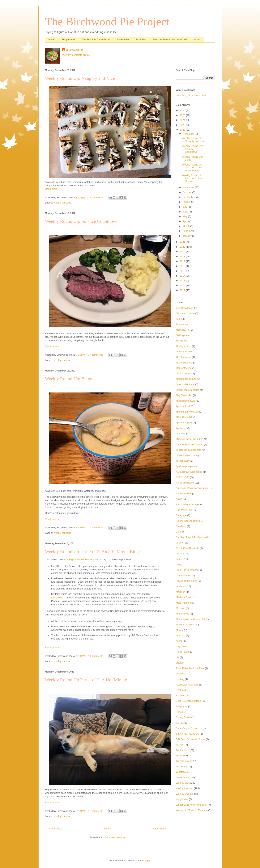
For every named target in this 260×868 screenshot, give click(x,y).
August (187, 202)
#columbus (182, 324)
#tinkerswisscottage (187, 455)
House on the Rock (187, 581)
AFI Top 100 (183, 477)
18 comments (96, 656)
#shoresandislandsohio (189, 450)
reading (180, 679)
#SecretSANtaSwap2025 (190, 444)
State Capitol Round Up (189, 728)
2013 (183, 281)
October (187, 192)
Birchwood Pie (75, 50)
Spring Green (183, 717)
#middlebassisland (186, 379)
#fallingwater (183, 335)
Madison (181, 592)
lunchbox (181, 586)
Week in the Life (185, 777)
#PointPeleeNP (184, 417)
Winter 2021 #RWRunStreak (192, 805)
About (197, 40)
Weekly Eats (183, 783)
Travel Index (123, 40)
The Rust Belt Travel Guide (96, 40)
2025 (183, 115)
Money (180, 630)
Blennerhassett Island (188, 521)
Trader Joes (183, 750)
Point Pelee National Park (190, 668)
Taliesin (180, 745)
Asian (179, 499)
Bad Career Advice (186, 504)
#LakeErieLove (184, 363)
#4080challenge (185, 308)
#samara (181, 433)
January (187, 236)
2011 (183, 290)
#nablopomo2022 (185, 401)
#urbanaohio (183, 461)
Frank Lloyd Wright (186, 570)
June (186, 212)
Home (52, 40)
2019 (183, 252)
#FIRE (179, 341)
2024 (183, 120)
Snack (179, 712)
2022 (183, 130)
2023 (183, 125)
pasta (179, 641)
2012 (183, 285)
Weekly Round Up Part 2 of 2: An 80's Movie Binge (93, 551)
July (185, 207)
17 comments (96, 355)
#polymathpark (184, 423)
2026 (183, 110)
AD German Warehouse (189, 472)
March (186, 226)
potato (179, 674)
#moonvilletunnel (185, 384)
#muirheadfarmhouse (188, 390)
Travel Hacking (184, 761)
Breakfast (181, 526)
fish (178, 565)
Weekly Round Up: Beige (69, 379)
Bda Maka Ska (184, 510)
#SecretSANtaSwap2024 (190, 439)
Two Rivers (182, 767)
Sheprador (182, 706)
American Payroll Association (192, 488)
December (189, 134)
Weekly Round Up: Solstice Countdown (82, 221)
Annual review (184, 494)
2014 (183, 276)
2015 (183, 271)
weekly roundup (62, 203)
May (185, 216)
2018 (183, 256)
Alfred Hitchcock (185, 483)
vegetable (181, 772)
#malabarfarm (184, 373)
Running (181, 696)
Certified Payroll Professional (192, 537)
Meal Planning (184, 603)
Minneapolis (183, 614)
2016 (183, 266)
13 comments (96, 197)
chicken (180, 543)
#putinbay (181, 428)
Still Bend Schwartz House (191, 739)
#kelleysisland (184, 346)
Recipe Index (68, 40)
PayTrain (181, 646)
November (189, 187)
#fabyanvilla (183, 330)
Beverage (181, 515)
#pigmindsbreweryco (187, 412)
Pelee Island (183, 652)
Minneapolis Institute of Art (190, 619)
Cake (179, 532)
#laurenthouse (184, 368)
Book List (141, 40)
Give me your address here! (191, 96)
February (188, 231)
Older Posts (160, 829)
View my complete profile (76, 55)
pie (178, 657)
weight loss (182, 799)
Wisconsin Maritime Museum (192, 810)
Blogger (146, 860)
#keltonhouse (183, 352)
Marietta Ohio (183, 597)
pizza (179, 663)
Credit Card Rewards (188, 548)
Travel (179, 755)
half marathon (184, 575)
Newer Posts (55, 829)
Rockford (181, 690)
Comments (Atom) (115, 837)
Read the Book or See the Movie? (170, 40)
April (185, 221)
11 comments (96, 811)
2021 (183, 242)
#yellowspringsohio (186, 466)
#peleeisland (183, 406)
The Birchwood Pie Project (107, 22)
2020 (183, 247)
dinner (179, 559)
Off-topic (181, 635)
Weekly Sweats (184, 794)
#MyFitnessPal (184, 395)
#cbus (179, 319)
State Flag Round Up (188, 734)
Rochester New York (187, 685)
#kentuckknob (184, 357)
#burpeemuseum (185, 313)
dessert (180, 554)
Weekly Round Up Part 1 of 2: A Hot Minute (86, 680)
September (189, 197)
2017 (183, 261)
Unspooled (57, 598)
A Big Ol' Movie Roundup (81, 559)
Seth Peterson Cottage (189, 701)
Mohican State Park (187, 625)
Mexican (181, 608)
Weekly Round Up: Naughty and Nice (80, 78)
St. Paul (180, 723)
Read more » (52, 189)
